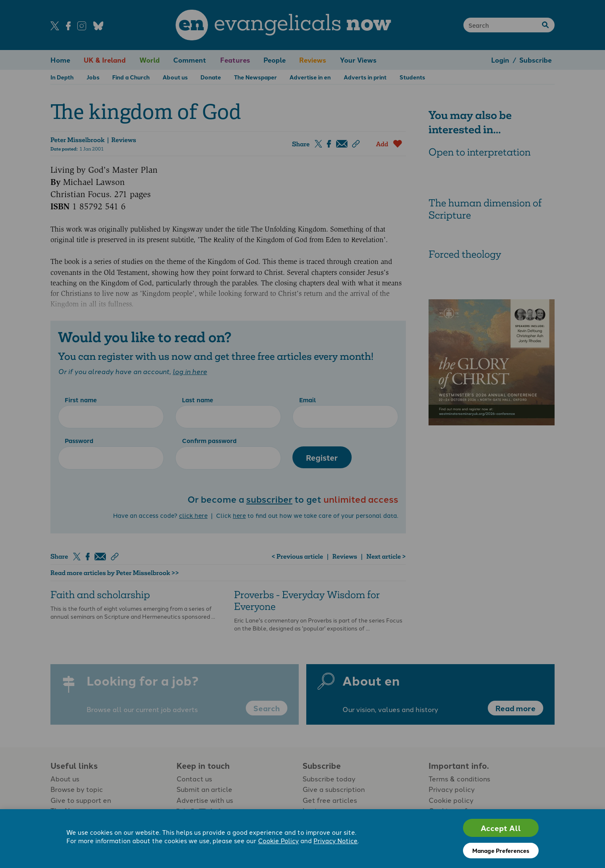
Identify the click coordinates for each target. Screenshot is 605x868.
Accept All (501, 828)
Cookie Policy (278, 840)
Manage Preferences (501, 850)
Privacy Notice (335, 840)
